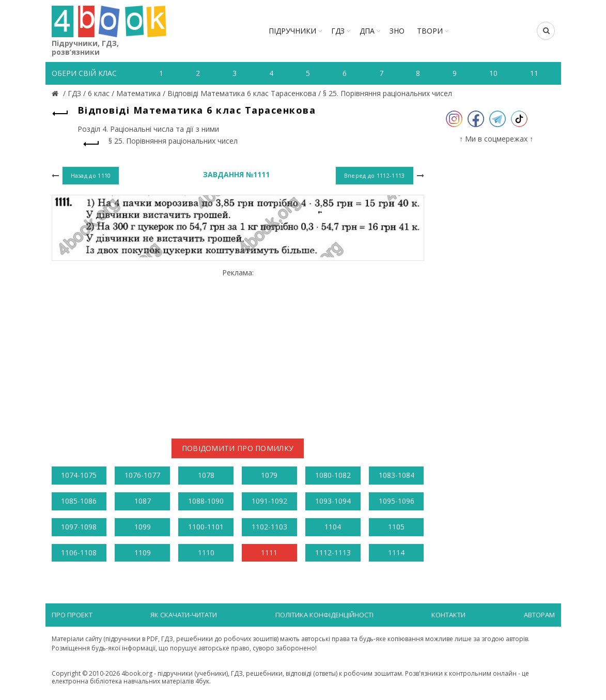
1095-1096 (397, 501)
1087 (143, 501)
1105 (396, 527)
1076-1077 (142, 475)
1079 (269, 475)
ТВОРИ (430, 31)
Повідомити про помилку (238, 448)
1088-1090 (206, 501)
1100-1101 (206, 527)
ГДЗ (338, 31)
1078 (206, 475)
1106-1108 (79, 553)
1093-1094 (333, 501)
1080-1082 (333, 475)
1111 (269, 553)
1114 (396, 553)
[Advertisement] (238, 349)
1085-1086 (79, 501)
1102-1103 (269, 527)
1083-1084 (397, 475)
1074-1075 (79, 475)
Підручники (292, 31)
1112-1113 (333, 553)
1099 (143, 527)
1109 (143, 553)
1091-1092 (269, 501)
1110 (206, 553)
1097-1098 (79, 527)
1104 (333, 527)
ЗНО (397, 31)
